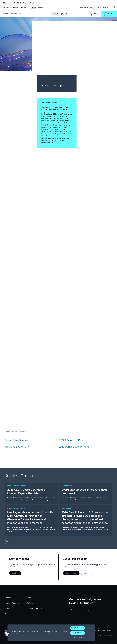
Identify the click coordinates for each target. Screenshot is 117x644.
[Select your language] (111, 2)
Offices (86, 7)
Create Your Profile (66, 2)
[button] (7, 633)
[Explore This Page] (59, 14)
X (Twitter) (101, 631)
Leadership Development (74, 447)
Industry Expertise (12, 603)
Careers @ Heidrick (95, 7)
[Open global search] (114, 7)
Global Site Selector (80, 2)
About (7, 614)
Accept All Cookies (78, 628)
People (81, 7)
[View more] (58, 542)
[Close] (91, 629)
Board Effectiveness (17, 440)
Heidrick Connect (100, 2)
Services (8, 598)
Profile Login (55, 2)
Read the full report (90, 86)
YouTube (110, 631)
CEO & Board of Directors (74, 440)
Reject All (77, 633)
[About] (42, 7)
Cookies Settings (78, 638)
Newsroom (105, 7)
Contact (91, 2)
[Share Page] (94, 14)
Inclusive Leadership (17, 447)
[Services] (7, 7)
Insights (8, 609)
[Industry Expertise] (21, 7)
